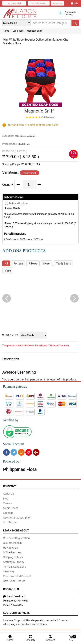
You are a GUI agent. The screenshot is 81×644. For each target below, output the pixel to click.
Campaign (9, 571)
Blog (6, 498)
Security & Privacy (14, 562)
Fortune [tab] (18, 263)
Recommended (14, 3)
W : (23, 239)
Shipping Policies (13, 557)
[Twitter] (14, 452)
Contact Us (11, 589)
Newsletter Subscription (17, 517)
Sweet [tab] (47, 263)
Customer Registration (16, 538)
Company (9, 486)
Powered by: (12, 461)
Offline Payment (12, 552)
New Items (58, 3)
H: (37, 239)
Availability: (19, 136)
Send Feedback (14, 596)
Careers (8, 503)
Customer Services (16, 613)
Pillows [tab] (33, 263)
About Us (8, 494)
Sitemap (8, 513)
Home (6, 31)
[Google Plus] (36, 452)
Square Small (30, 173)
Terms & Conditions (14, 567)
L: (10, 239)
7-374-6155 (17, 605)
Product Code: (16, 144)
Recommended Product (17, 576)
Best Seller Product (39, 3)
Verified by (11, 420)
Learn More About (16, 530)
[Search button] (75, 23)
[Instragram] (21, 452)
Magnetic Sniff (34, 31)
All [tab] (6, 263)
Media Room (10, 508)
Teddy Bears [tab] (63, 263)
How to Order (11, 548)
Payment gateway (15, 387)
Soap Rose (18, 31)
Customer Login (12, 543)
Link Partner (10, 522)
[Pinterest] (29, 452)
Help (74, 3)
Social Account (13, 444)
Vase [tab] (8, 270)
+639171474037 (20, 601)
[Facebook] (6, 452)
